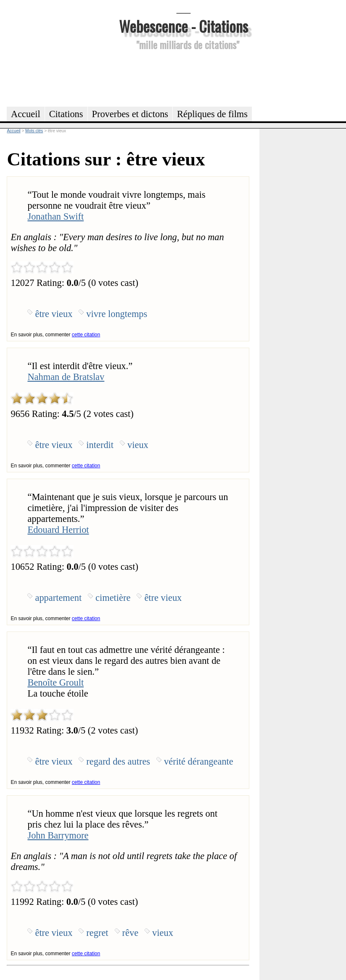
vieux (138, 445)
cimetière (113, 598)
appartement (58, 598)
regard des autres (118, 761)
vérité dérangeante (199, 761)
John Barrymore (58, 835)
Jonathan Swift (55, 216)
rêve (131, 933)
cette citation (86, 335)
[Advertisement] (184, 77)
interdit (100, 445)
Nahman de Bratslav (66, 377)
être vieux (54, 314)
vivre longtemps (117, 314)
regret (97, 933)
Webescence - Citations (184, 26)
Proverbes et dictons (130, 114)
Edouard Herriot (58, 530)
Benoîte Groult (55, 683)
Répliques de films (212, 114)
